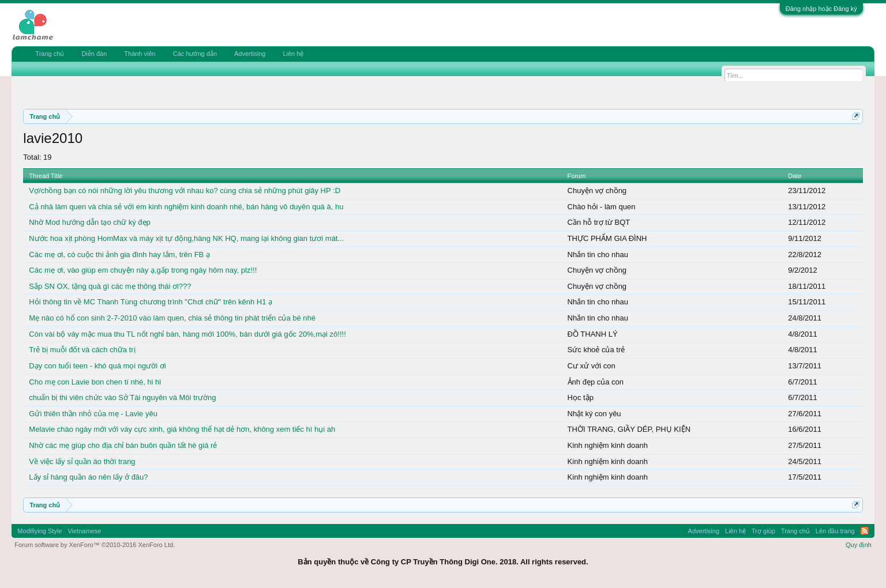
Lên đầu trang (835, 531)
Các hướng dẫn (195, 54)
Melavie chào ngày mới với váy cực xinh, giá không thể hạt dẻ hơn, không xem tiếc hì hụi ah (182, 429)
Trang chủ (50, 54)
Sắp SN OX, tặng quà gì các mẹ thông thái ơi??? (110, 286)
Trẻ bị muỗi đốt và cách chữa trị (82, 350)
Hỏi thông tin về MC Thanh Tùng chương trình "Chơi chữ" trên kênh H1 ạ (151, 302)
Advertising (250, 54)
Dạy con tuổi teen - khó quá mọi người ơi (97, 366)
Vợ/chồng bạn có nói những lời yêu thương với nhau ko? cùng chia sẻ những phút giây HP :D (185, 191)
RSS (865, 531)
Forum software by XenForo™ (95, 545)
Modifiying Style (40, 531)
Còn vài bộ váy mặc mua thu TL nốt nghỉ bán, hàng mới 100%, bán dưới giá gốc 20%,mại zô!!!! (187, 334)
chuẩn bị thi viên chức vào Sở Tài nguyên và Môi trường (122, 397)
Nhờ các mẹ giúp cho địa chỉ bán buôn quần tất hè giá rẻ (123, 445)
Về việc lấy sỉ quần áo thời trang (82, 461)
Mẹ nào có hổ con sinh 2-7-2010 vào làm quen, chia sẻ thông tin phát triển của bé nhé (172, 318)
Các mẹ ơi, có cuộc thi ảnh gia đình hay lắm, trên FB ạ (119, 255)
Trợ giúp (763, 531)
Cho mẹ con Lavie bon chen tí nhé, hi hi (95, 382)
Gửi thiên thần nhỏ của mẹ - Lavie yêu (93, 414)
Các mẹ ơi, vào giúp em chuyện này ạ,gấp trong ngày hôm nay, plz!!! (143, 270)
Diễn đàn (94, 54)
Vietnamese (84, 531)
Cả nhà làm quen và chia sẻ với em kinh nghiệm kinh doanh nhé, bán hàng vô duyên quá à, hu (186, 207)
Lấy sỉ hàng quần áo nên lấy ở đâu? (88, 477)
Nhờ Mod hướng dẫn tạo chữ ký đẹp (89, 222)
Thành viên (140, 54)
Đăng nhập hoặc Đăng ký (821, 9)
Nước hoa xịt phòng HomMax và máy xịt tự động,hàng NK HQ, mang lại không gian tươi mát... (186, 238)
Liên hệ (293, 54)
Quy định (859, 545)
